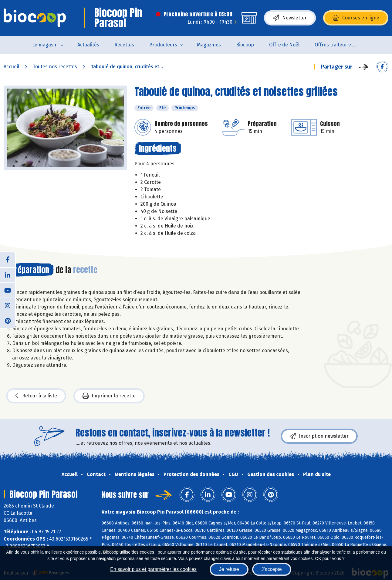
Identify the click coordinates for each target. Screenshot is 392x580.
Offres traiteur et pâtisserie (341, 45)
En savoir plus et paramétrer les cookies (153, 569)
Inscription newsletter (319, 436)
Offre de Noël (284, 45)
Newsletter (290, 18)
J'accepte (272, 569)
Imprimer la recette (109, 396)
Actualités (88, 45)
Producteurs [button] (163, 45)
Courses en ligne (356, 18)
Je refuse (229, 569)
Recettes (124, 45)
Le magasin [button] (45, 45)
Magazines (209, 45)
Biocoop (245, 45)
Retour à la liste (36, 396)
